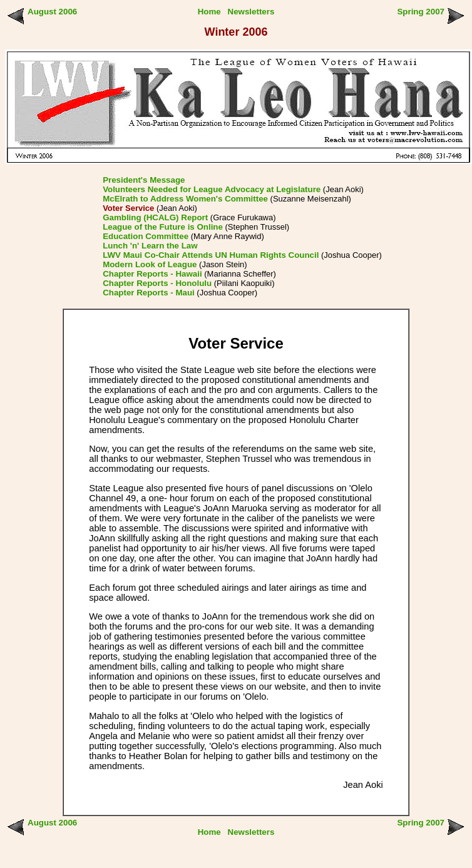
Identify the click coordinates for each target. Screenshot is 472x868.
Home (209, 12)
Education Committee (146, 236)
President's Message (144, 180)
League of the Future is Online (163, 227)
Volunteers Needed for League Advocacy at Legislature (212, 189)
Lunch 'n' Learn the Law (150, 246)
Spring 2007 (421, 12)
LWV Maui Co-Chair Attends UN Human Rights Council (211, 255)
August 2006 (52, 12)
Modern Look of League (150, 264)
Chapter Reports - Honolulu (157, 283)
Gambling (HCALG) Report (155, 217)
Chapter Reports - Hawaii (152, 274)
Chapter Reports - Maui (149, 293)
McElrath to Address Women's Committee (185, 199)
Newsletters (251, 12)
